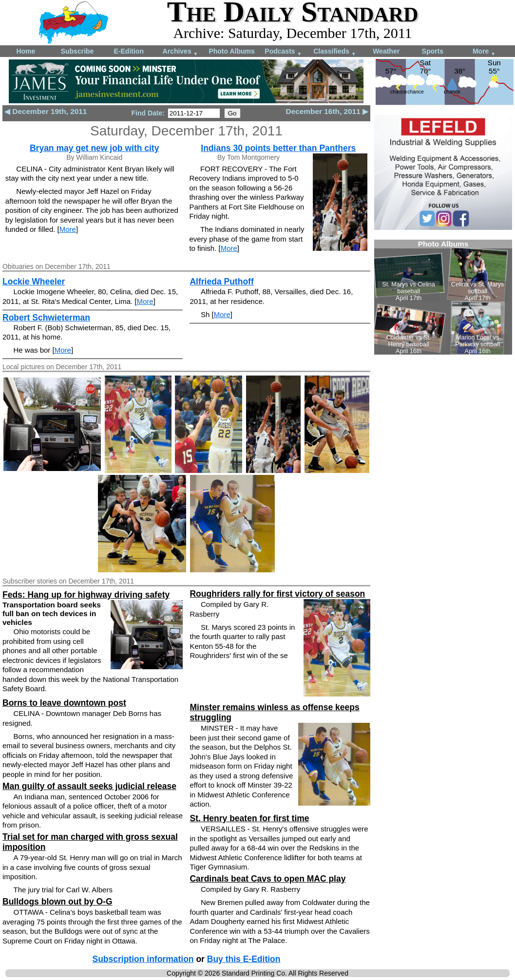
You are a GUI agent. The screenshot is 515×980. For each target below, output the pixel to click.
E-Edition (129, 51)
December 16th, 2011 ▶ (327, 111)
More (484, 52)
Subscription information (143, 959)
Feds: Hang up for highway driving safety (86, 595)
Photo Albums (231, 51)
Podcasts (283, 52)
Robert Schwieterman (46, 318)
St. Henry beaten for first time (249, 818)
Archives (181, 52)
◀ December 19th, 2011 (46, 111)
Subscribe (77, 51)
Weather (386, 51)
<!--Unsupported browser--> (443, 297)
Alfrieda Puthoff (221, 282)
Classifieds (335, 52)
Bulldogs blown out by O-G (57, 902)
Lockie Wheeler (34, 282)
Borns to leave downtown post (64, 703)
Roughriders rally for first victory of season (277, 594)
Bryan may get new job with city (94, 148)
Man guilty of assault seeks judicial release (89, 786)
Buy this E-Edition (244, 959)
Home (26, 51)
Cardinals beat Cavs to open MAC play (267, 879)
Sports (433, 51)
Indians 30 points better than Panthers (278, 148)
